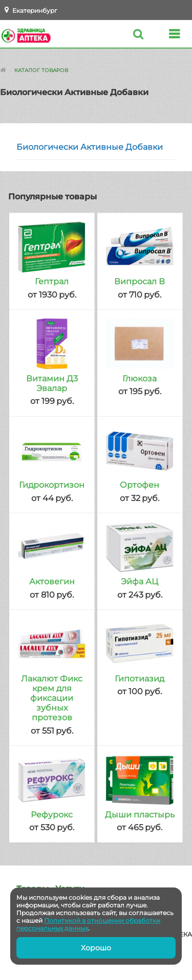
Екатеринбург (35, 10)
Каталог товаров (41, 70)
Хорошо (96, 948)
